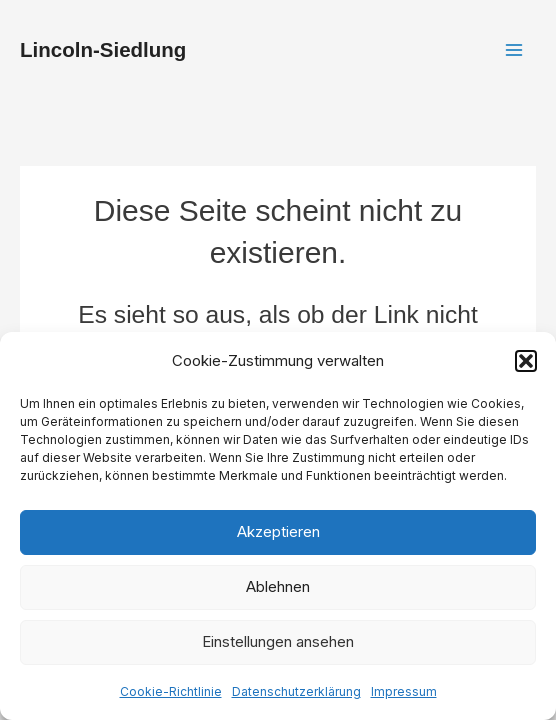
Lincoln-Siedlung (103, 49)
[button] (526, 361)
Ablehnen (278, 586)
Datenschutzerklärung (296, 691)
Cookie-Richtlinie (171, 691)
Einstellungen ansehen (278, 641)
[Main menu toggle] (513, 50)
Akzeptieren (278, 531)
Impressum (404, 691)
